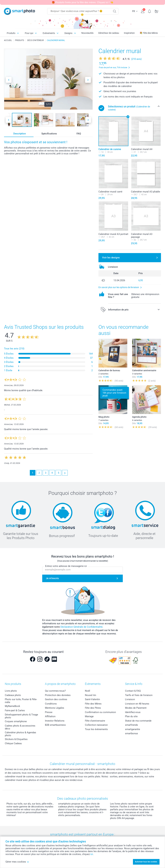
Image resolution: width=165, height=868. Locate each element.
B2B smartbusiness (55, 725)
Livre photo (11, 691)
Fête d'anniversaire (95, 721)
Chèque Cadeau (13, 743)
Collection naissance (96, 725)
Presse (49, 712)
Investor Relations (55, 721)
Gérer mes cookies (17, 862)
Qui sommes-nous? (55, 691)
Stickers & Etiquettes (16, 739)
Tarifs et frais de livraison (139, 695)
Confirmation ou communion (100, 712)
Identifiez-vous (133, 712)
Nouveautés (87, 33)
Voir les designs (111, 258)
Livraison (130, 699)
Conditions (51, 704)
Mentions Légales (55, 708)
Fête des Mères (93, 704)
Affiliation (50, 716)
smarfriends (131, 725)
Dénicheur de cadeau (109, 33)
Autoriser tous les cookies (146, 862)
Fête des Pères (93, 708)
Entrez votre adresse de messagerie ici (66, 566)
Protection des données (58, 695)
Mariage (89, 716)
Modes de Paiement (136, 708)
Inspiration (129, 33)
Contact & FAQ (133, 691)
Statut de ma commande (138, 721)
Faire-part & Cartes (15, 710)
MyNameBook (12, 706)
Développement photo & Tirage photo (21, 716)
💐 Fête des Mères (149, 33)
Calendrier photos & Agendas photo (20, 734)
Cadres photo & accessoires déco (20, 727)
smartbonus (131, 733)
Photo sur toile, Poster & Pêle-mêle (21, 701)
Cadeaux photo (13, 695)
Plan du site (131, 716)
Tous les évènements (96, 729)
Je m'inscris (52, 578)
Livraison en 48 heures (137, 704)
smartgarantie (133, 729)
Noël (87, 691)
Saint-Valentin (92, 699)
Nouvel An (90, 695)
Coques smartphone (16, 721)
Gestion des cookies (56, 699)
